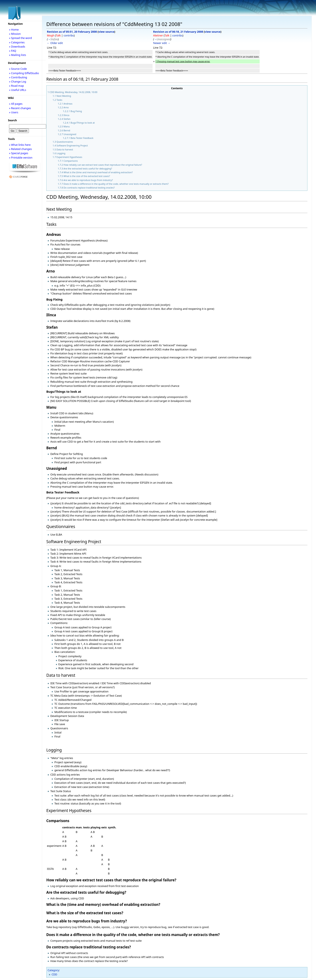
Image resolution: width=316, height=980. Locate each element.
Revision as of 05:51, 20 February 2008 (72, 32)
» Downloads (17, 46)
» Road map (16, 86)
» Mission (15, 34)
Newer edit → (162, 43)
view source (106, 32)
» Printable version (21, 158)
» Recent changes (20, 108)
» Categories (17, 42)
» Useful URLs (18, 90)
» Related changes (20, 149)
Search (12, 120)
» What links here (20, 145)
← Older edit (55, 43)
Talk (58, 35)
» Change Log (18, 81)
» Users (14, 112)
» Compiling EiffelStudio (24, 73)
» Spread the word (20, 38)
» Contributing (18, 77)
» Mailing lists (17, 55)
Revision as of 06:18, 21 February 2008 (178, 32)
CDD (54, 974)
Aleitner (158, 35)
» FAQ (13, 51)
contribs (69, 35)
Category (53, 970)
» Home (14, 30)
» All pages (16, 104)
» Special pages (19, 153)
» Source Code (18, 69)
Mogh (51, 35)
